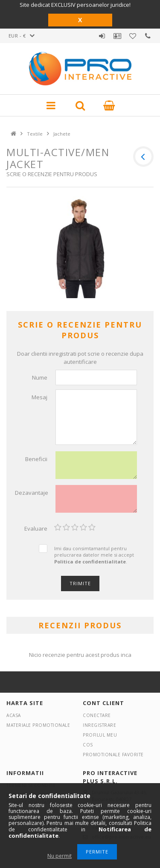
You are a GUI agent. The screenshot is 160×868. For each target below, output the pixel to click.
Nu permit (60, 856)
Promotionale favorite (133, 36)
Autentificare (102, 36)
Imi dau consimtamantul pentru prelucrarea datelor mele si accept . (94, 555)
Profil (117, 36)
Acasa (14, 715)
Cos (88, 745)
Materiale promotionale (38, 725)
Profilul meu (100, 735)
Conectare (97, 715)
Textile (35, 134)
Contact (148, 36)
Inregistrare (99, 725)
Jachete (62, 134)
